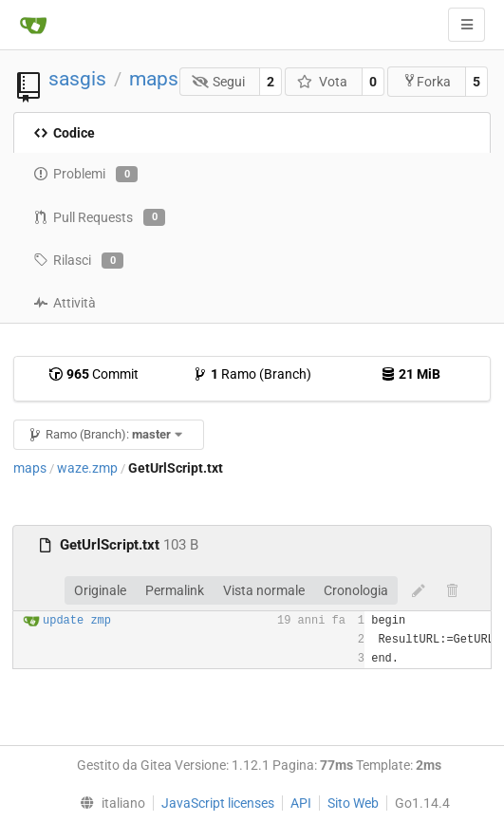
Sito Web (353, 803)
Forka (427, 81)
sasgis (77, 79)
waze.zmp (87, 468)
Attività (65, 303)
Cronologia (356, 590)
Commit (93, 374)
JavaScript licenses (218, 803)
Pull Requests (99, 217)
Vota (322, 82)
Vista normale (264, 590)
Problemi (85, 175)
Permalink (175, 590)
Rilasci (78, 261)
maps (154, 79)
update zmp (77, 621)
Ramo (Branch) (252, 374)
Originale (100, 590)
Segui (219, 82)
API (301, 803)
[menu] (109, 803)
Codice (64, 133)
